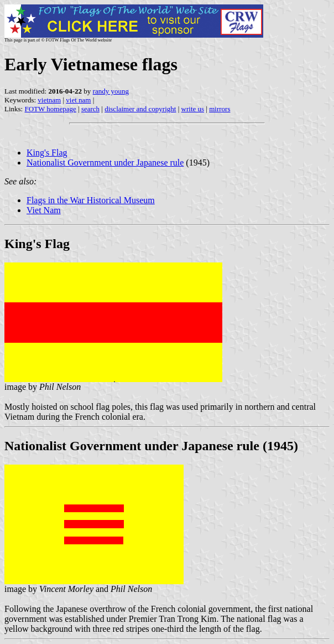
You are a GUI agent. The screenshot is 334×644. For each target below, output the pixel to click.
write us (193, 109)
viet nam (78, 100)
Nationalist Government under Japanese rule (105, 163)
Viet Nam (44, 210)
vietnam (49, 100)
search (90, 109)
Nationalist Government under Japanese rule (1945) (151, 446)
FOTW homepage (50, 109)
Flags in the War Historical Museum (91, 200)
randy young (111, 91)
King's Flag (47, 153)
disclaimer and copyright (140, 109)
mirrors (220, 109)
